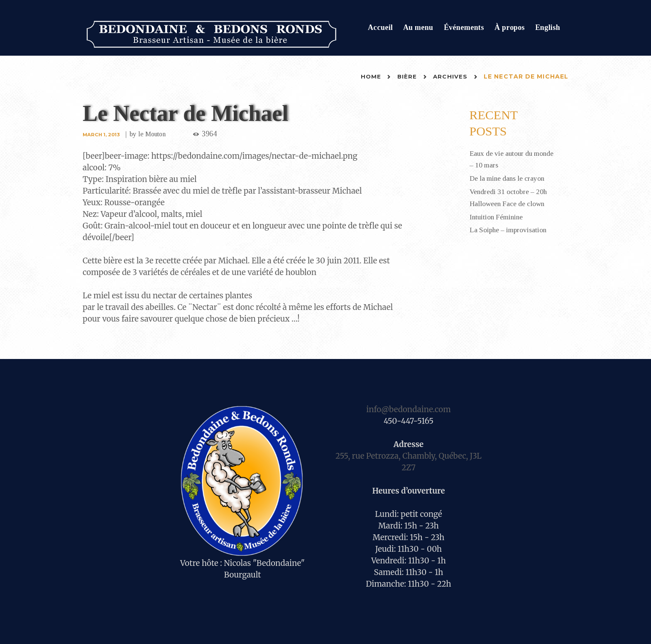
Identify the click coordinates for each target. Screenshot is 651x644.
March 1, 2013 (102, 134)
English (548, 27)
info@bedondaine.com (408, 409)
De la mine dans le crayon (509, 178)
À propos (510, 27)
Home (370, 76)
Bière (406, 76)
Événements (464, 27)
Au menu (418, 27)
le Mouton (154, 134)
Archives (450, 76)
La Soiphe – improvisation (510, 228)
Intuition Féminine (498, 215)
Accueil (380, 27)
